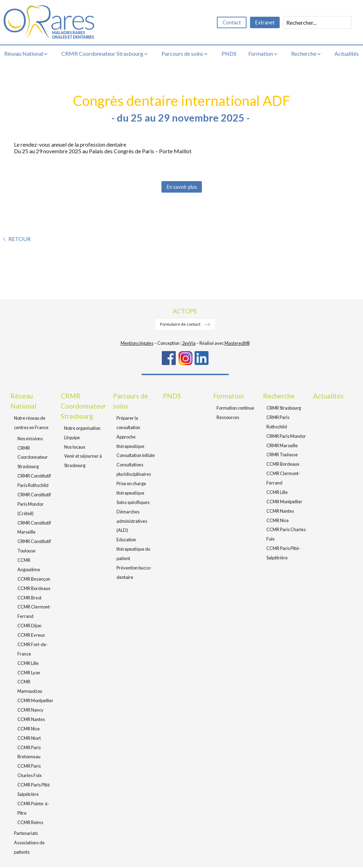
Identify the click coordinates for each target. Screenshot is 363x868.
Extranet (264, 22)
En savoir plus (181, 187)
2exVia (189, 343)
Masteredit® (237, 343)
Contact (230, 22)
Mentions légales (137, 343)
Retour (20, 239)
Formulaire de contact (181, 325)
